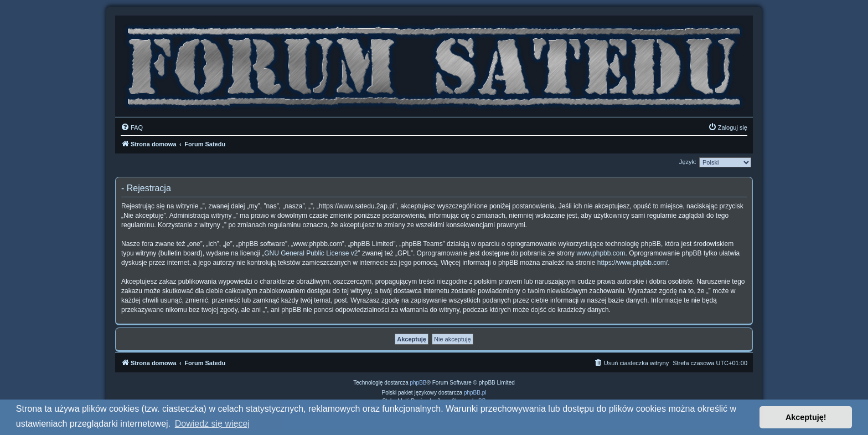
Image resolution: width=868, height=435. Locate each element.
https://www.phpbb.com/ (632, 263)
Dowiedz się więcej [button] (212, 424)
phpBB (418, 383)
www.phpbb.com (601, 253)
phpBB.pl (475, 393)
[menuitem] (132, 127)
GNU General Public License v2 (311, 253)
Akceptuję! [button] (806, 417)
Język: (688, 162)
